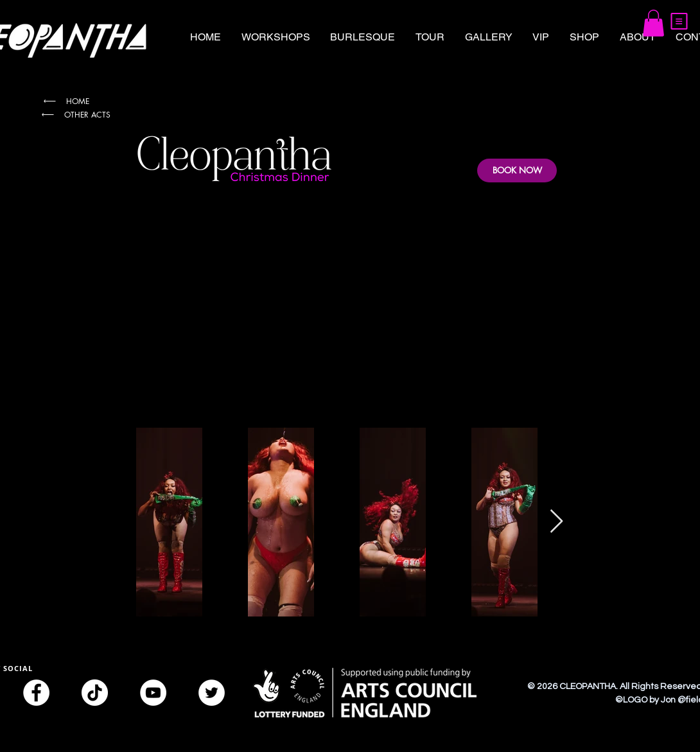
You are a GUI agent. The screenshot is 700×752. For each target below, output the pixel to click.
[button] (679, 21)
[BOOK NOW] (517, 171)
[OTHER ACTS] (75, 115)
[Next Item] (556, 522)
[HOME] (66, 101)
